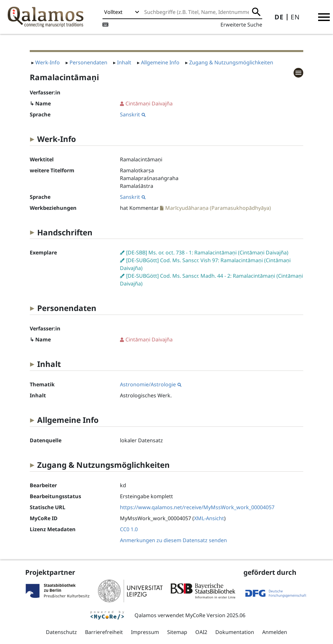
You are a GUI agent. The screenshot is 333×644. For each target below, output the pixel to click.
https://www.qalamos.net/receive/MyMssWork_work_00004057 (197, 507)
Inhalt (124, 62)
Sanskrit (133, 114)
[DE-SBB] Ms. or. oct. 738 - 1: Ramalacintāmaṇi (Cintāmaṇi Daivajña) (207, 252)
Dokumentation (235, 632)
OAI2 (201, 632)
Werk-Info (48, 62)
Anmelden (275, 632)
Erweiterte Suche (241, 25)
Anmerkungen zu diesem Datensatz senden (173, 540)
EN (295, 17)
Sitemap (177, 632)
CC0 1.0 (129, 529)
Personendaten (88, 62)
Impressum (145, 632)
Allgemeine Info (160, 62)
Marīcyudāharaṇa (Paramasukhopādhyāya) (218, 208)
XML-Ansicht (209, 518)
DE (279, 17)
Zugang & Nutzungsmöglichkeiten (231, 62)
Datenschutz (61, 632)
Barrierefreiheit (104, 632)
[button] (324, 17)
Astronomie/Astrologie (151, 384)
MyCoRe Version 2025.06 (215, 615)
